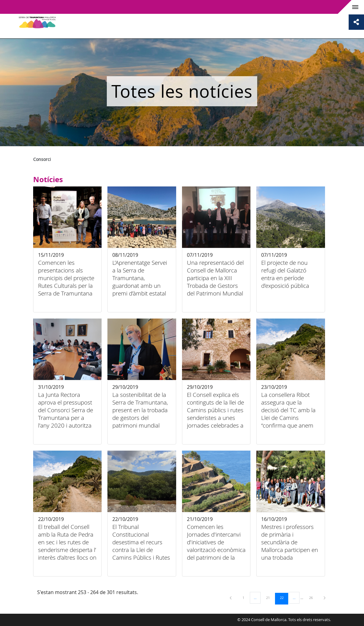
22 (284, 597)
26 (313, 597)
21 (270, 597)
